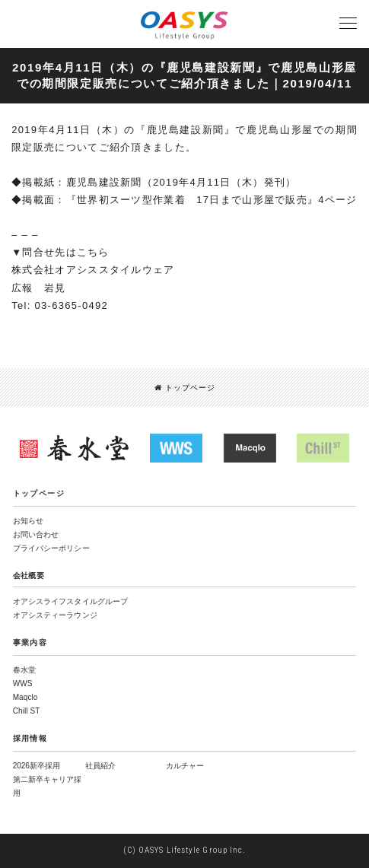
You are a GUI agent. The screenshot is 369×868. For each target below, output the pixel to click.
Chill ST (27, 711)
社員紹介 (100, 766)
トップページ (185, 388)
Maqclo (25, 697)
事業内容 (30, 642)
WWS (23, 684)
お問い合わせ (36, 534)
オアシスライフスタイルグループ (71, 601)
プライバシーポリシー (51, 548)
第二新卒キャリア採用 (47, 786)
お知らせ (28, 521)
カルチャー (185, 766)
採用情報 (30, 738)
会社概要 (29, 575)
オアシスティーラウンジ (55, 615)
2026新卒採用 (37, 766)
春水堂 (24, 670)
